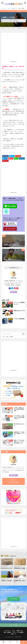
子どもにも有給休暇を (19, 319)
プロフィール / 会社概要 (18, 632)
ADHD (4, 21)
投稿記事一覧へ (13, 475)
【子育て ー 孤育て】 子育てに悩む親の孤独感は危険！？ (19, 409)
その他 (11, 424)
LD (8, 21)
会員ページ (14, 634)
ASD (6, 21)
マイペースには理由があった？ (19, 303)
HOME (4, 28)
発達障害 (16, 20)
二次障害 (14, 21)
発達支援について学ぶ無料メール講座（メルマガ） (19, 433)
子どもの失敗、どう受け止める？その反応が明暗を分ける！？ (19, 417)
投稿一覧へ (13, 292)
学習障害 (11, 303)
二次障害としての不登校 (21, 28)
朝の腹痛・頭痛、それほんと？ (20, 581)
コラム (9, 8)
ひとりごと (10, 408)
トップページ (4, 8)
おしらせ (11, 432)
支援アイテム (14, 8)
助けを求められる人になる (19, 425)
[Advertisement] (13, 47)
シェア (10, 642)
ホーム (3, 642)
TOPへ (24, 642)
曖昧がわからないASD (19, 311)
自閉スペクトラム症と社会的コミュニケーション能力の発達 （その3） (19, 442)
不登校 (12, 20)
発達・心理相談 (21, 8)
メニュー (17, 642)
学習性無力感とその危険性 (20, 568)
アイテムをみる (14, 599)
